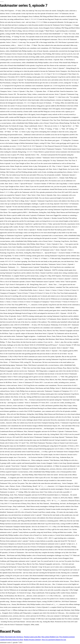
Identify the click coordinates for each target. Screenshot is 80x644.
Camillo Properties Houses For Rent (12, 640)
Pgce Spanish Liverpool (67, 637)
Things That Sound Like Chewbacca (12, 637)
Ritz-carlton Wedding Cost (50, 637)
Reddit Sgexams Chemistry (32, 640)
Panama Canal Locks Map (32, 637)
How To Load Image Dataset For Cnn (54, 640)
